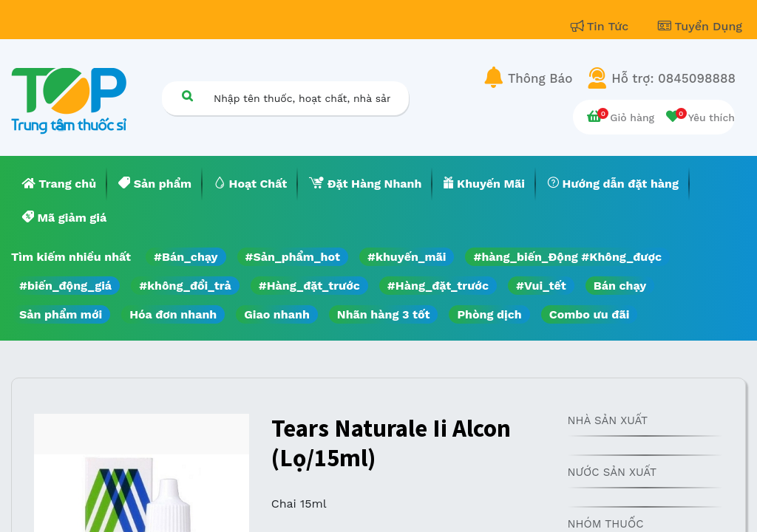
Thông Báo (540, 78)
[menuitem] (59, 184)
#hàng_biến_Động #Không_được (567, 257)
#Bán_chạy (186, 257)
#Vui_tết (541, 286)
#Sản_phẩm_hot (293, 257)
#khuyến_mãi (407, 257)
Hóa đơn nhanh (173, 314)
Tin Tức (602, 26)
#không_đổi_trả (185, 286)
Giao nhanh (277, 314)
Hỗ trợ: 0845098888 (673, 78)
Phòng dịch (489, 314)
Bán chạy (620, 286)
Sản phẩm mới (61, 314)
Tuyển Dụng (700, 26)
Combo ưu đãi (590, 314)
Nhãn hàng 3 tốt (384, 314)
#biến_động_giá (65, 286)
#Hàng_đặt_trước (309, 286)
